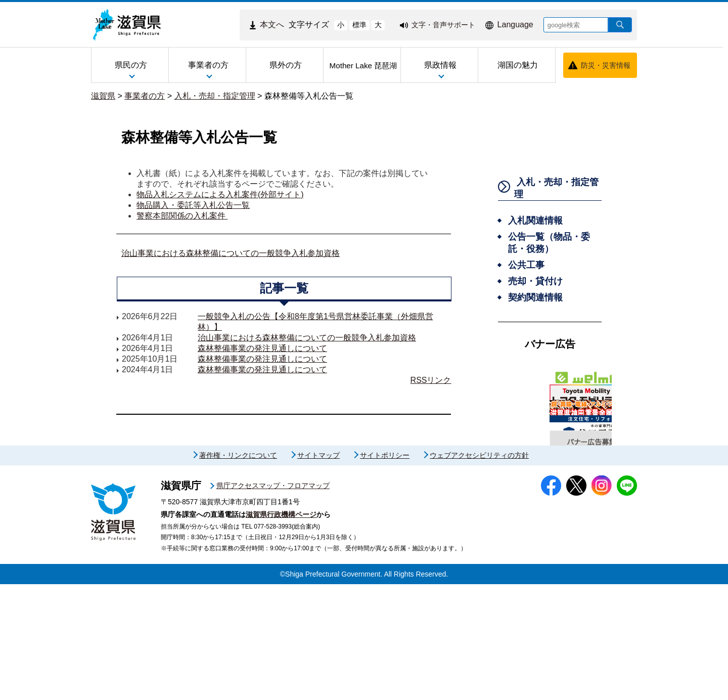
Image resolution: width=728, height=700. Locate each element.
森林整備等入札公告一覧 (309, 96)
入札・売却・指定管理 (215, 96)
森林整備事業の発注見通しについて (262, 348)
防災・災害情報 (606, 65)
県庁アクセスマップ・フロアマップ (273, 601)
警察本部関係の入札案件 (182, 216)
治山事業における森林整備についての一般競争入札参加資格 (231, 253)
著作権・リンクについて (238, 571)
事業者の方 (145, 96)
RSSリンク (431, 380)
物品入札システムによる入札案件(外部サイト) (220, 194)
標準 (359, 25)
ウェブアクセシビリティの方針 (479, 571)
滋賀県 (103, 96)
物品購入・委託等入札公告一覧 (193, 205)
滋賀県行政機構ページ (281, 630)
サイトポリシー (385, 571)
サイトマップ (318, 571)
